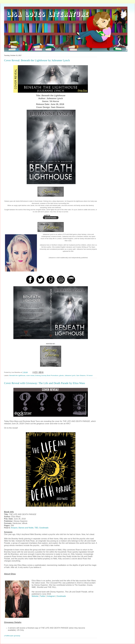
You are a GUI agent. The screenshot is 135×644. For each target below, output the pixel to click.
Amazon (14, 528)
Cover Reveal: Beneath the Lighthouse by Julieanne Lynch (37, 60)
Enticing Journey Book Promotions (47, 375)
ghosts (61, 375)
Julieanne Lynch (70, 375)
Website (35, 596)
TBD (36, 528)
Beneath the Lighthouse (17, 375)
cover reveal (30, 375)
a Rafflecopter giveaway (12, 636)
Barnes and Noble (26, 528)
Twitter (43, 596)
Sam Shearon (81, 375)
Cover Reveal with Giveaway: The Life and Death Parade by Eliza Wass (45, 383)
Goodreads (44, 528)
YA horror (89, 375)
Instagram (51, 596)
